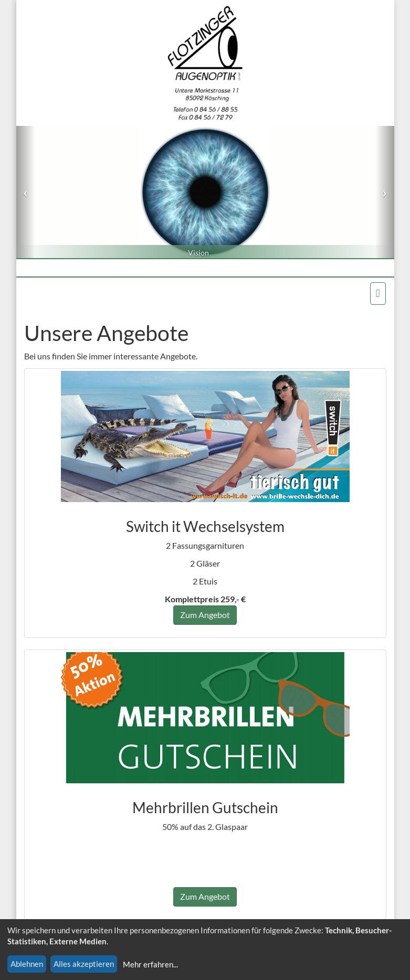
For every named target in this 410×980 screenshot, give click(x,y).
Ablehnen (27, 964)
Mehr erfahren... (150, 964)
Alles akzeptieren (84, 964)
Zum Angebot (205, 615)
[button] (26, 192)
